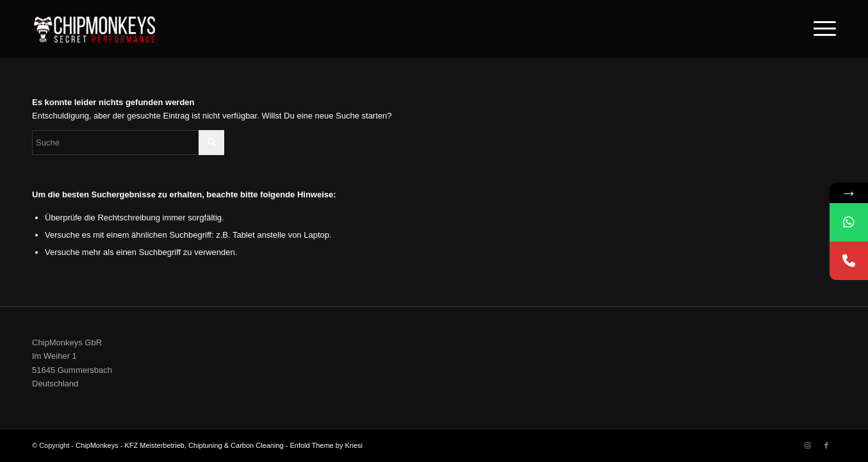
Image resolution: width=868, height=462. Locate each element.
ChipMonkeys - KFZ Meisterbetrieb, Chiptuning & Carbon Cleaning (180, 445)
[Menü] (821, 29)
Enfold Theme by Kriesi (326, 445)
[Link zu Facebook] (826, 445)
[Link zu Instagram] (807, 445)
